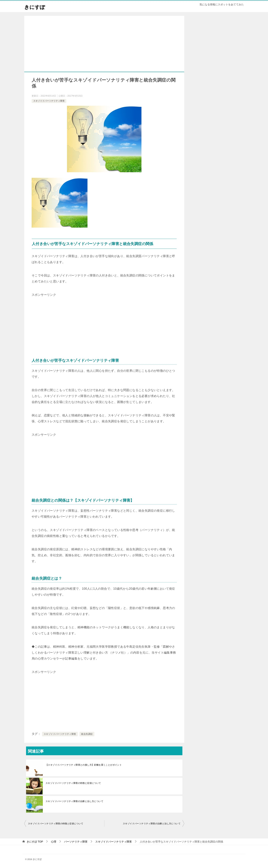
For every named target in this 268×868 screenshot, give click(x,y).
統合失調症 (87, 734)
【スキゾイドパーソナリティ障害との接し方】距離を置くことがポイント (84, 765)
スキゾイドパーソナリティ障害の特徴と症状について (73, 783)
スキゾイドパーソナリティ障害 (49, 101)
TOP (35, 842)
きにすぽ (36, 6)
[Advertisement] (104, 49)
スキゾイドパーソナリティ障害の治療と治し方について (74, 801)
